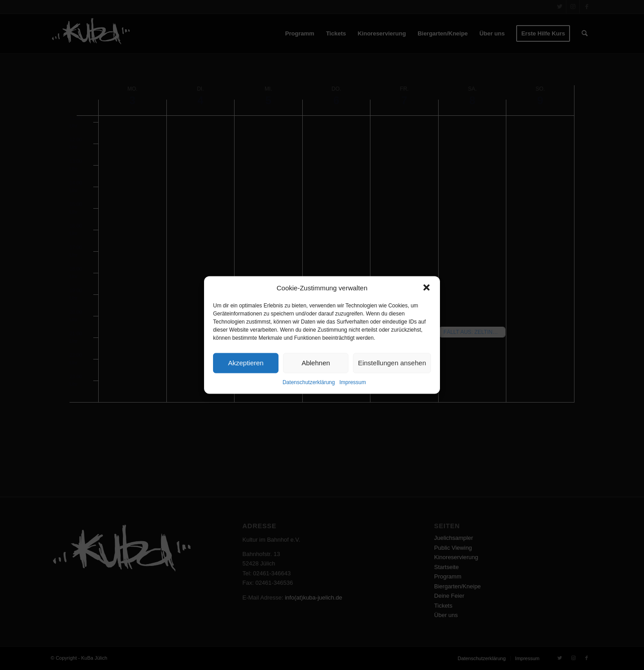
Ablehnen (315, 363)
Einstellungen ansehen (392, 363)
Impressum (353, 382)
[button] (426, 288)
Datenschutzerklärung (309, 382)
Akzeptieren (246, 363)
